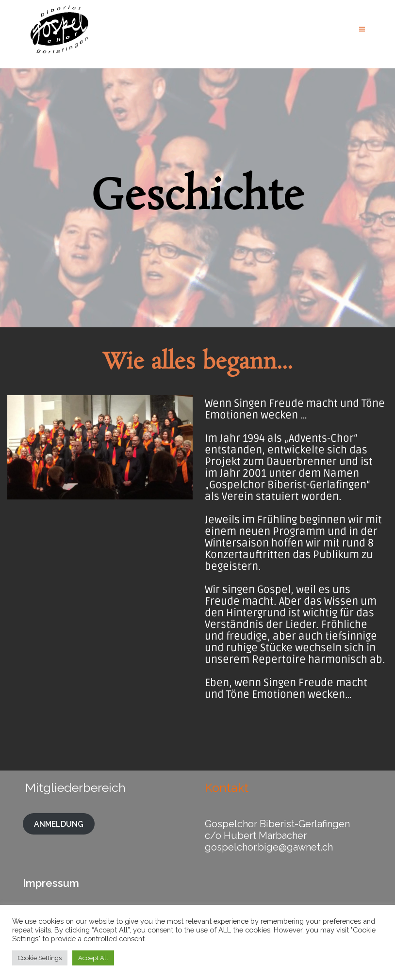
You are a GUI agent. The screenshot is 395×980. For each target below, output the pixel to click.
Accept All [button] (93, 958)
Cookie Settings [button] (40, 958)
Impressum (51, 883)
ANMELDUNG (59, 824)
